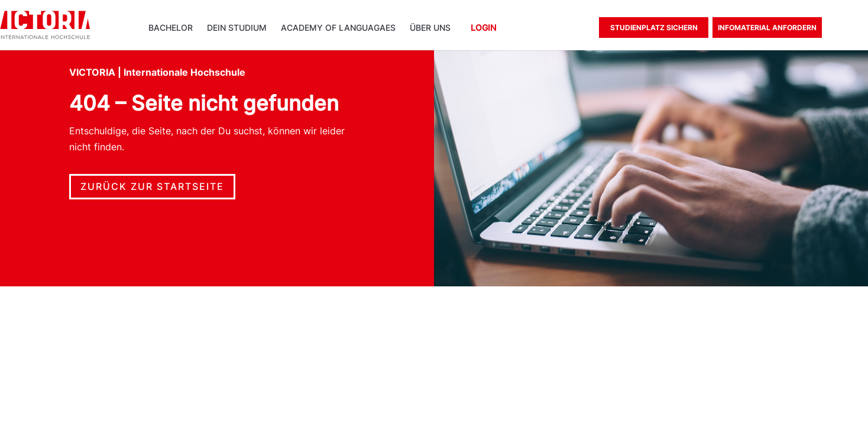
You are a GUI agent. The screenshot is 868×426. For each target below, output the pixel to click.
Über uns (430, 28)
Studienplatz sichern (654, 28)
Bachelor (171, 28)
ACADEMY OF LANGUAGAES (338, 28)
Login (483, 28)
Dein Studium (237, 28)
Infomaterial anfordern (767, 28)
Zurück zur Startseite (152, 186)
